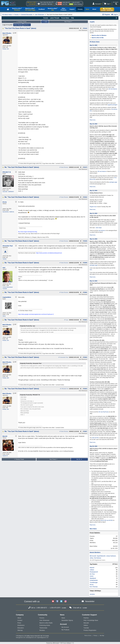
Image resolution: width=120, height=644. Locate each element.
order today (98, 228)
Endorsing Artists (45, 625)
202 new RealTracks (104, 412)
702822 (85, 357)
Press (19, 623)
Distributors (21, 625)
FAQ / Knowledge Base (91, 620)
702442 (85, 28)
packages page (113, 182)
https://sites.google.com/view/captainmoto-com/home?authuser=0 (36, 314)
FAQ (72, 18)
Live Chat (65, 4)
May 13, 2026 (93, 239)
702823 (85, 389)
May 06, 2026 (93, 446)
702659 (85, 263)
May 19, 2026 (93, 124)
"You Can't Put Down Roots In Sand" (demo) (20, 28)
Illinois (4, 316)
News (63, 618)
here (91, 270)
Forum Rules (65, 18)
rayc (66, 320)
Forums (16, 15)
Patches (86, 618)
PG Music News (95, 42)
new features (102, 231)
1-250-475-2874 (76, 3)
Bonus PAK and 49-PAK (107, 520)
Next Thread (68, 22)
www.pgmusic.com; (21, 638)
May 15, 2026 (93, 191)
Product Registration (90, 630)
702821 (85, 320)
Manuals (86, 623)
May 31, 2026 (93, 45)
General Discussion (27, 15)
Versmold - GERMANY (8, 192)
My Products (65, 630)
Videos (86, 625)
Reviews (42, 630)
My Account (65, 627)
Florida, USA (6, 49)
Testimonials (43, 628)
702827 (85, 431)
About (19, 618)
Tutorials (86, 628)
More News (93, 529)
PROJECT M (64, 389)
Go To (27, 25)
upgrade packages (112, 105)
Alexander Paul (63, 357)
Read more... (93, 120)
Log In (114, 15)
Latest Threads (55, 18)
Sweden (5, 259)
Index (45, 22)
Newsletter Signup (67, 620)
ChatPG (92, 22)
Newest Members (95, 552)
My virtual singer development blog (28, 232)
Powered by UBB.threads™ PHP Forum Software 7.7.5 (60, 643)
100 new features (113, 89)
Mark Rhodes (64, 167)
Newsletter (90, 601)
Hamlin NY (5, 456)
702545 (85, 241)
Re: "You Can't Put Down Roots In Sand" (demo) (22, 167)
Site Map (102, 636)
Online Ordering (78, 4)
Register (106, 15)
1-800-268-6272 (66, 3)
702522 (85, 197)
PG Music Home (7, 15)
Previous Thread (21, 22)
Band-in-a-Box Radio (46, 623)
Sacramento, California (8, 212)
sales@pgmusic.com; (31, 638)
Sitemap (20, 630)
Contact (20, 620)
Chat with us (77, 608)
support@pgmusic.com (43, 638)
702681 (85, 292)
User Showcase (39, 15)
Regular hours (93, 207)
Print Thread (18, 25)
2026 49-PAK (95, 438)
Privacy (95, 636)
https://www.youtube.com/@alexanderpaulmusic (49, 253)
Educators (21, 628)
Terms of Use (88, 636)
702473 (85, 167)
